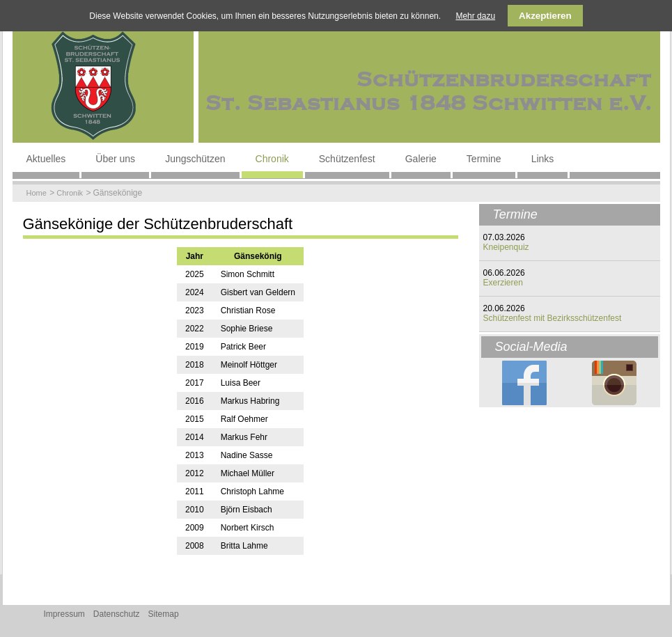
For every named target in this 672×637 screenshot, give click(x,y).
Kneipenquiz (506, 247)
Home (37, 193)
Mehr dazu (475, 16)
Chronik (272, 159)
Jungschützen (195, 159)
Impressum (64, 614)
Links (543, 159)
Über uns (115, 159)
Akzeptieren (545, 16)
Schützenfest (347, 159)
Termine (484, 159)
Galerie (421, 159)
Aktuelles (46, 159)
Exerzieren (503, 283)
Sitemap (164, 614)
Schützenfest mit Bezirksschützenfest (553, 318)
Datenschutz (117, 614)
